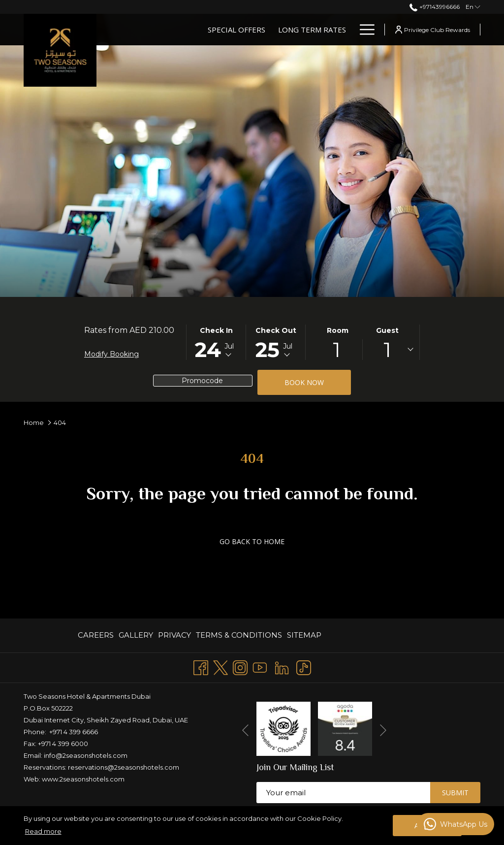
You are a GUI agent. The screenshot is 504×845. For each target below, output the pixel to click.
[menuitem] (97, 635)
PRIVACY (174, 635)
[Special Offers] (236, 30)
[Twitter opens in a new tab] (220, 666)
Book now (304, 382)
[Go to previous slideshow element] (245, 731)
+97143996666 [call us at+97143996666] (434, 7)
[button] (216, 342)
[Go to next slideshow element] (383, 731)
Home (34, 422)
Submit (455, 793)
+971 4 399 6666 (74, 732)
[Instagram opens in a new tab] (240, 666)
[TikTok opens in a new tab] (304, 666)
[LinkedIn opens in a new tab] (282, 666)
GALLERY (136, 635)
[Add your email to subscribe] (343, 793)
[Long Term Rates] (312, 30)
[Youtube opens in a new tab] (260, 666)
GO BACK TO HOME (252, 541)
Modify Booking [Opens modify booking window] (111, 354)
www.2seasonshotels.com (83, 779)
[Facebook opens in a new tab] (201, 666)
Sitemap (304, 635)
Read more (43, 831)
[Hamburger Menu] (363, 30)
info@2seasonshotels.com (86, 755)
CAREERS (96, 635)
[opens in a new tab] (283, 728)
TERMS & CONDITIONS (239, 635)
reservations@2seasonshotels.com (124, 767)
